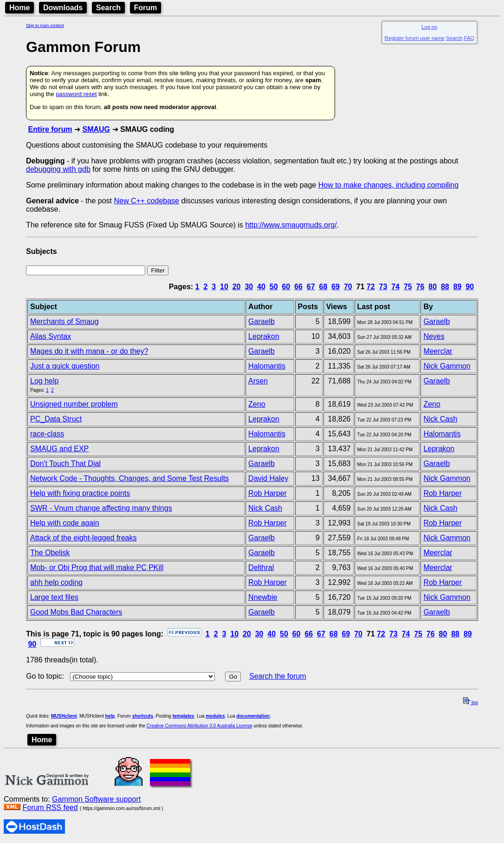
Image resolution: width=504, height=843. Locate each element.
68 (323, 287)
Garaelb (262, 321)
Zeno (257, 404)
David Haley (268, 478)
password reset (76, 94)
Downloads (63, 8)
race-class (47, 434)
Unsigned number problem (74, 404)
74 (395, 287)
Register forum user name (415, 38)
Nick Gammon (447, 366)
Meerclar (438, 351)
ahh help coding (56, 582)
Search (108, 8)
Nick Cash (440, 419)
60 (286, 287)
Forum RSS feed (50, 807)
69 (336, 287)
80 (433, 287)
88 (445, 287)
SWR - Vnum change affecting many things (101, 508)
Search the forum (278, 676)
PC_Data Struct (56, 419)
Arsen (258, 381)
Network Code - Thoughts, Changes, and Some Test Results (129, 478)
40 (261, 287)
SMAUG (96, 129)
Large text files (54, 597)
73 (383, 287)
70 (348, 287)
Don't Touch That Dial (65, 464)
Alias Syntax (51, 336)
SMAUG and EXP (59, 449)
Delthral (261, 567)
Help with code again (65, 523)
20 (237, 287)
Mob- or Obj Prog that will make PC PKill (97, 567)
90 (470, 287)
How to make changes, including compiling (388, 185)
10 (224, 287)
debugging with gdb (58, 169)
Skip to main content (45, 26)
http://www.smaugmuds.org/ (291, 225)
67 (311, 287)
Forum (146, 8)
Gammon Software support (96, 799)
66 (298, 287)
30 (249, 287)
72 (371, 287)
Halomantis (267, 366)
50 (274, 287)
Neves (434, 336)
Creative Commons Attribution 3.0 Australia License (200, 726)
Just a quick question (65, 366)
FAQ (469, 38)
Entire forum (50, 129)
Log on (429, 27)
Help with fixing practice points (80, 493)
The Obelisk (50, 553)
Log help (44, 381)
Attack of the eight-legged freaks (83, 538)
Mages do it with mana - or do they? (89, 351)
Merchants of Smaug (65, 321)
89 (458, 287)
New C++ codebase (146, 201)
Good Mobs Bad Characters (76, 612)
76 (420, 287)
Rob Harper (268, 493)
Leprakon (264, 336)
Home (19, 8)
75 (408, 287)
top (471, 703)
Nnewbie (263, 597)
